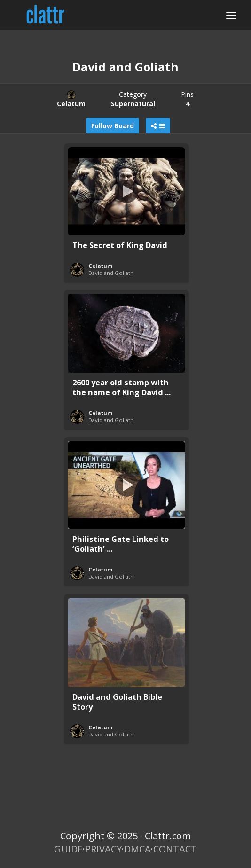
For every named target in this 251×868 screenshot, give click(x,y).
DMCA (137, 849)
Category (133, 99)
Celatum (101, 266)
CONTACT (175, 849)
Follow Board (113, 126)
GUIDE (68, 849)
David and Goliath (111, 273)
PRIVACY (103, 849)
